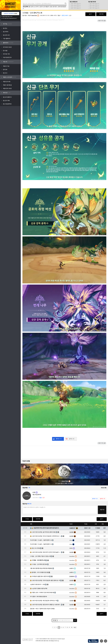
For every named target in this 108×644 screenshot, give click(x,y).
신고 (70, 16)
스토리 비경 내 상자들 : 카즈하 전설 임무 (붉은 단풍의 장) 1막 (46, 581)
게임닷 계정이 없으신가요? (7, 17)
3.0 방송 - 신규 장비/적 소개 (39, 560)
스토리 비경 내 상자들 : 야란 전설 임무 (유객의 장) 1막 (44, 601)
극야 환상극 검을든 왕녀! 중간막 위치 (40, 576)
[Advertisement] (64, 26)
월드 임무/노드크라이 (34, 7)
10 (72, 628)
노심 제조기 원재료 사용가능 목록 (40, 589)
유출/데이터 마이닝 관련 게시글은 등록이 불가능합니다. (46, 528)
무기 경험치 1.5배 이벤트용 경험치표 (39, 597)
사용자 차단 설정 (102, 21)
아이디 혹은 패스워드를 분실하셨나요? (10, 18)
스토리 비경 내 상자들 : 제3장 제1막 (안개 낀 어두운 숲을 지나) (46, 552)
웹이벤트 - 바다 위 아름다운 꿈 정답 (40, 572)
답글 (40, 498)
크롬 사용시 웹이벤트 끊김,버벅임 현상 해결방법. (41, 568)
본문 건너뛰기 (65, 16)
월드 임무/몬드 (54, 7)
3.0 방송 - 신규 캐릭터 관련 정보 (39, 564)
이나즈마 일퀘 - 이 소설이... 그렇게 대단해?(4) (41, 540)
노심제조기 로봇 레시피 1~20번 (38, 585)
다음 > (75, 628)
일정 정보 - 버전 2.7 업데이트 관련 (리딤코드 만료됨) (42, 609)
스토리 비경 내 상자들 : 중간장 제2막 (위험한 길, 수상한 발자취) (46, 605)
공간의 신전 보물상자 (44, 7)
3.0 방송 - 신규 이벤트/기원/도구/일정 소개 (40, 556)
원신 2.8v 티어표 (36, 548)
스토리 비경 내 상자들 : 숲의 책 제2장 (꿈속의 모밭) (44, 532)
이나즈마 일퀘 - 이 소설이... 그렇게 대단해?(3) (41, 544)
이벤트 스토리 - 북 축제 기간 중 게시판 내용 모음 (43, 593)
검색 (75, 620)
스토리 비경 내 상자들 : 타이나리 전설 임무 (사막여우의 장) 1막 (46, 536)
